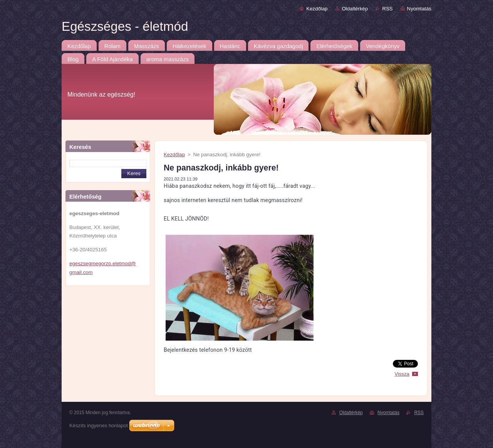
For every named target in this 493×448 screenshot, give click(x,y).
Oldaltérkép (355, 9)
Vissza (402, 374)
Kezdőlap (317, 9)
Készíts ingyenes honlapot (99, 425)
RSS (387, 9)
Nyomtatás (419, 9)
